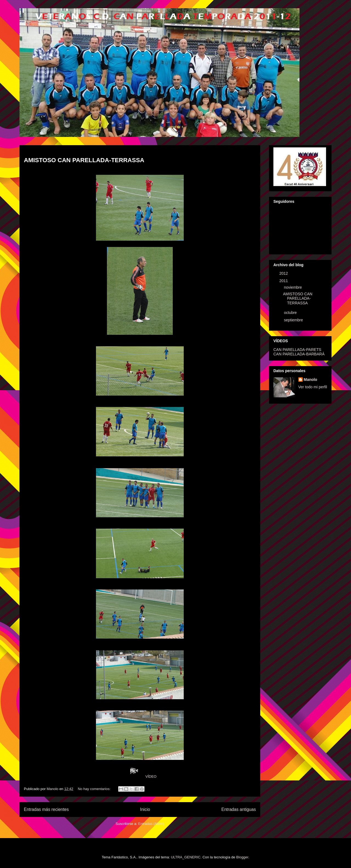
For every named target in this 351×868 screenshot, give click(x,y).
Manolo (311, 380)
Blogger (242, 857)
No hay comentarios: (95, 789)
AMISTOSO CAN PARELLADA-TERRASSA (84, 160)
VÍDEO (151, 776)
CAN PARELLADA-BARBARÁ (299, 354)
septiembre (294, 320)
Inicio (145, 809)
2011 (284, 281)
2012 (284, 273)
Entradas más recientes (46, 809)
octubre (291, 313)
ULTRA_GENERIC (186, 857)
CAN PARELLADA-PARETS (297, 350)
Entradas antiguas (239, 809)
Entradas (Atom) (151, 824)
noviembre (293, 287)
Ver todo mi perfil (313, 387)
